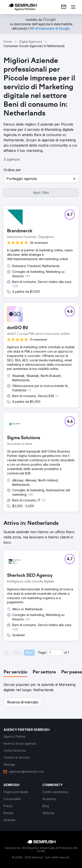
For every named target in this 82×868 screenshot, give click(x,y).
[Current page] (55, 653)
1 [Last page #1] (69, 652)
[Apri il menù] (73, 7)
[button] (41, 179)
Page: (42, 652)
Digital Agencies (31, 42)
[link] (64, 7)
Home (8, 42)
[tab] (15, 672)
